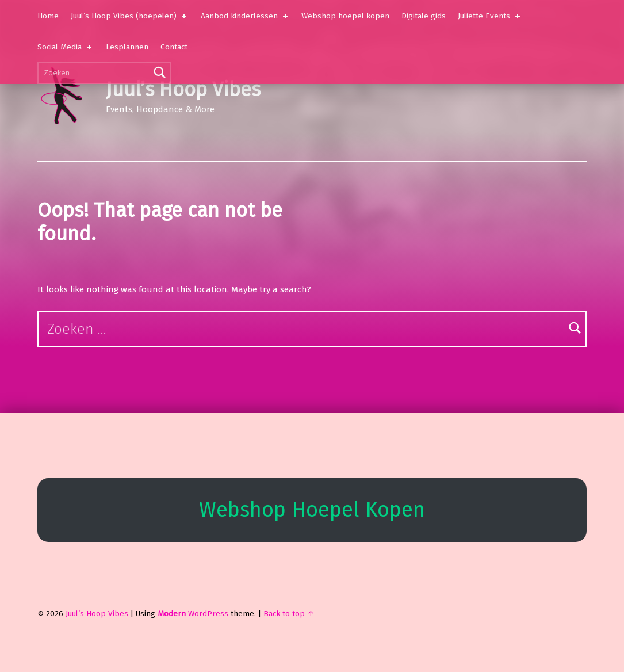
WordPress (208, 614)
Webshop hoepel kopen (345, 16)
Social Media (66, 47)
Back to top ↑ (289, 614)
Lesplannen (127, 47)
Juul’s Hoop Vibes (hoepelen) (130, 16)
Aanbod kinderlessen (245, 16)
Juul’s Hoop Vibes (183, 89)
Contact (174, 47)
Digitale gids (424, 16)
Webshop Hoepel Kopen (312, 510)
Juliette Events (490, 16)
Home (48, 16)
